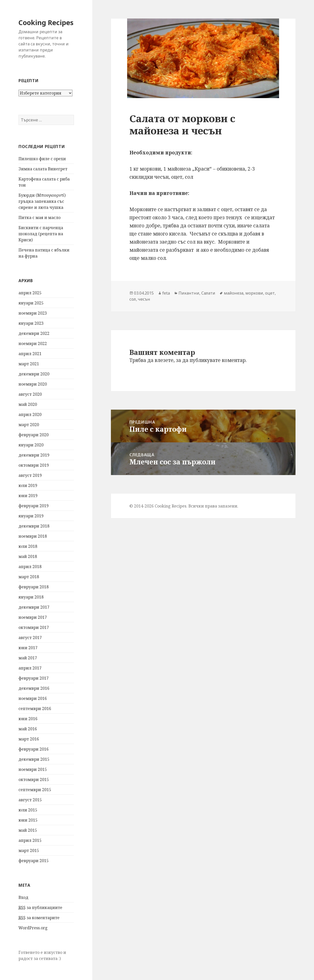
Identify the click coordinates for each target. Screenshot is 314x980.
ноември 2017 (33, 617)
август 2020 (30, 394)
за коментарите (39, 918)
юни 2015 (28, 820)
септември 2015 (35, 790)
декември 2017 (34, 607)
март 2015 (29, 850)
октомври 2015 (34, 779)
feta (166, 293)
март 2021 (29, 364)
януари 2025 (31, 303)
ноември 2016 (33, 698)
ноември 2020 (33, 384)
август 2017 (30, 638)
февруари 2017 (34, 678)
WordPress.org (33, 928)
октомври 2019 (34, 465)
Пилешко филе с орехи (42, 159)
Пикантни (189, 293)
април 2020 (30, 414)
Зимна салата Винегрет (43, 169)
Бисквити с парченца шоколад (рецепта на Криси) (41, 234)
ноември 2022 (33, 343)
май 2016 (28, 729)
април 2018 (30, 567)
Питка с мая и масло (40, 217)
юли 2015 (28, 810)
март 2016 (29, 739)
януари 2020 (31, 445)
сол (133, 299)
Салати (208, 293)
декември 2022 (34, 333)
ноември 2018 (33, 536)
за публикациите (40, 908)
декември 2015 (34, 759)
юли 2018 (28, 546)
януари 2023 (31, 323)
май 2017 (28, 658)
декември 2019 (34, 455)
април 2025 (30, 293)
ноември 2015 (33, 769)
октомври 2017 (34, 627)
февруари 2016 (34, 749)
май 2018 (28, 556)
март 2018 (29, 577)
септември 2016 (35, 709)
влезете (164, 360)
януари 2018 (31, 597)
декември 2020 (34, 374)
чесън (144, 299)
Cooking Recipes (46, 22)
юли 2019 (28, 485)
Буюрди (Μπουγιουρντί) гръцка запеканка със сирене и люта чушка (42, 201)
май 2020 (28, 404)
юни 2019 (28, 496)
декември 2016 (34, 688)
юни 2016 (28, 719)
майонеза (234, 293)
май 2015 (28, 830)
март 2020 (29, 425)
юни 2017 (28, 648)
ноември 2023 (33, 313)
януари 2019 (31, 516)
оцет (270, 293)
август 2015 (30, 800)
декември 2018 (34, 526)
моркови (254, 293)
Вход (23, 897)
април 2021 (30, 354)
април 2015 (30, 840)
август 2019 (30, 475)
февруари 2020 (34, 435)
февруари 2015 (34, 861)
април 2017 (30, 668)
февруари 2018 (34, 587)
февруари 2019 (34, 506)
